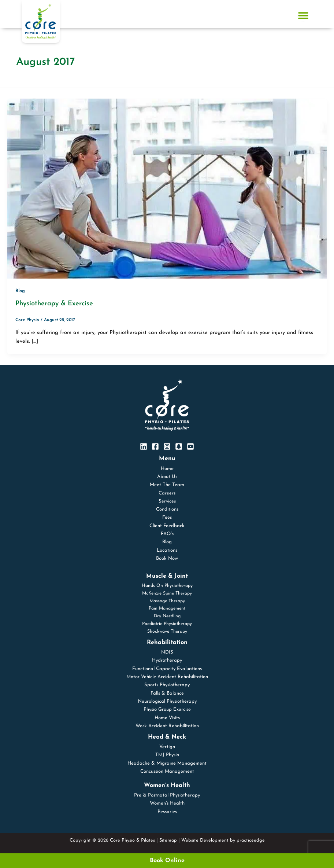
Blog (20, 291)
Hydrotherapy (167, 660)
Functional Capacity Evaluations (167, 669)
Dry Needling (167, 616)
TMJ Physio (167, 755)
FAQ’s (167, 534)
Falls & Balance (167, 693)
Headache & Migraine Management (167, 763)
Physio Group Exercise (167, 709)
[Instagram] (167, 446)
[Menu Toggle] (303, 15)
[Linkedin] (144, 446)
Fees (167, 517)
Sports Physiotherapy (167, 685)
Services (167, 501)
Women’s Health (167, 803)
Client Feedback (167, 526)
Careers (167, 493)
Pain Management (167, 608)
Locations (167, 550)
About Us (167, 477)
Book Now (167, 558)
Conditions (167, 509)
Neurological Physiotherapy (167, 701)
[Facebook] (155, 446)
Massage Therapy (167, 601)
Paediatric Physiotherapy (167, 624)
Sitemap (168, 840)
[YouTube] (190, 446)
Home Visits (167, 718)
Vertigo (167, 747)
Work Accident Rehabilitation (167, 726)
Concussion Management (167, 771)
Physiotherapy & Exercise (54, 304)
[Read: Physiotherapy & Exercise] (167, 188)
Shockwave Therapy (167, 632)
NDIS (167, 652)
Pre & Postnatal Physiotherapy (167, 795)
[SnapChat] (179, 446)
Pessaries (167, 812)
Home (167, 469)
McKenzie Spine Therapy (167, 593)
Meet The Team (167, 485)
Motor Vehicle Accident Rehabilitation (167, 677)
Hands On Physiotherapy (167, 586)
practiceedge (251, 840)
